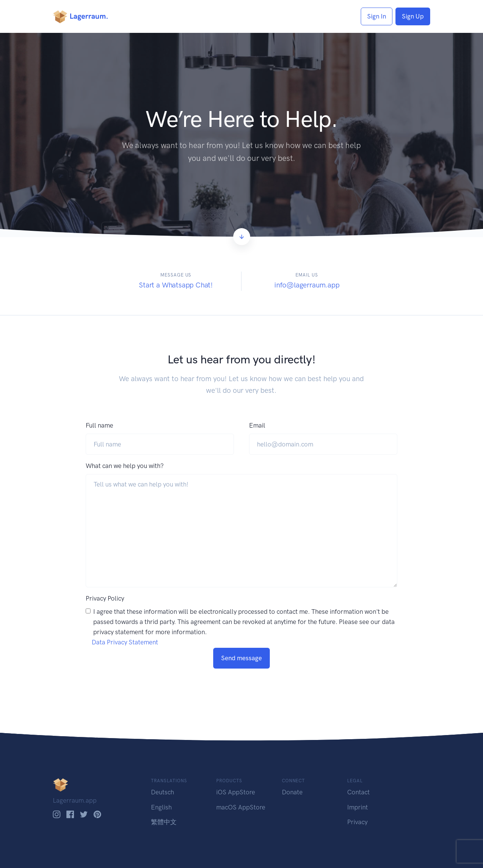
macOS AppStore (241, 807)
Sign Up (413, 16)
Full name (99, 425)
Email (257, 425)
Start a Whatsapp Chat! (176, 285)
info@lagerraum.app (307, 285)
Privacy (357, 822)
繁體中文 (164, 822)
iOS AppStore (236, 792)
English (161, 807)
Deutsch (162, 792)
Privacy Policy (105, 598)
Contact (358, 792)
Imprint (358, 807)
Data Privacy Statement (125, 642)
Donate (292, 792)
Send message (241, 658)
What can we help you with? (125, 466)
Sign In (377, 16)
